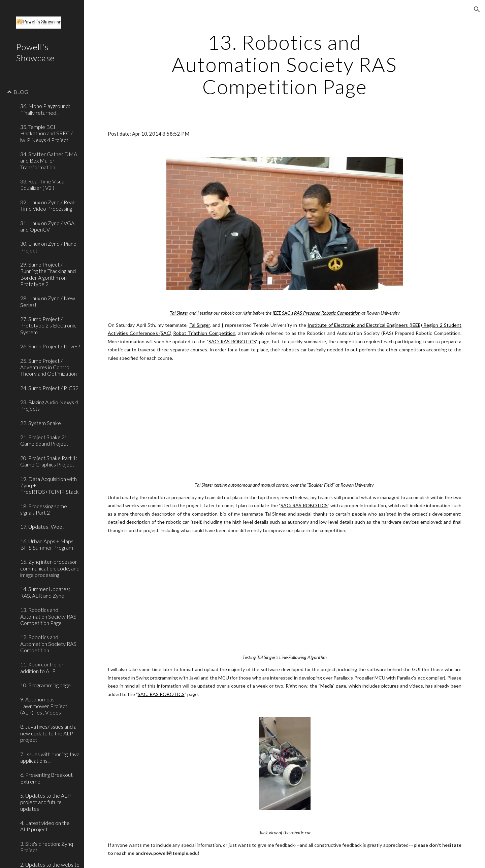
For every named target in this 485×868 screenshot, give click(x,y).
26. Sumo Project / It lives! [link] (50, 346)
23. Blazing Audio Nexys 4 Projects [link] (49, 405)
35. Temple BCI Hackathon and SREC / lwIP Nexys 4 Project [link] (46, 133)
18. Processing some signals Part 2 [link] (44, 509)
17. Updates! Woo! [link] (42, 527)
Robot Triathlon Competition (204, 333)
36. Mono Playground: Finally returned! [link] (45, 109)
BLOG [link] (21, 92)
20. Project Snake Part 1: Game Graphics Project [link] (49, 461)
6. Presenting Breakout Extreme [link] (46, 778)
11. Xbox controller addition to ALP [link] (42, 667)
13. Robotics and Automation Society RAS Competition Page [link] (48, 616)
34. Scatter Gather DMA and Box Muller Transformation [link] (49, 161)
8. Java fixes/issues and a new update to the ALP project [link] (48, 733)
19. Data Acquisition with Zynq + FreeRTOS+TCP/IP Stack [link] (50, 485)
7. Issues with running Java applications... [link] (50, 757)
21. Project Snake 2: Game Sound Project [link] (44, 440)
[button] (477, 9)
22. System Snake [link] (41, 423)
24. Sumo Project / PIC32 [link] (49, 388)
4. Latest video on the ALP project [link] (45, 826)
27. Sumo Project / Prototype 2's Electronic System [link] (48, 325)
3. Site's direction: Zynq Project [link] (47, 847)
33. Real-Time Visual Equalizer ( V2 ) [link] (43, 184)
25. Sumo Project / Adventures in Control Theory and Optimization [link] (48, 367)
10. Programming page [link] (45, 685)
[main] (285, 64)
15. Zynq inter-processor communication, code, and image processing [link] (50, 568)
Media (327, 686)
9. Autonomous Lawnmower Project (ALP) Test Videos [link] (44, 706)
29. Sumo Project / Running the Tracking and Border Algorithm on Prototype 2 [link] (48, 274)
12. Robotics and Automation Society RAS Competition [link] (48, 644)
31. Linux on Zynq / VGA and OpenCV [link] (47, 226)
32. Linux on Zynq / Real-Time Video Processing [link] (48, 205)
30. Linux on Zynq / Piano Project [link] (48, 247)
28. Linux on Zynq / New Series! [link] (48, 301)
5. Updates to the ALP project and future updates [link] (45, 802)
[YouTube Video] (269, 422)
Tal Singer (200, 325)
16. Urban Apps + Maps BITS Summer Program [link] (47, 544)
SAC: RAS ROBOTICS (232, 341)
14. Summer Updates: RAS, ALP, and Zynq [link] (45, 592)
